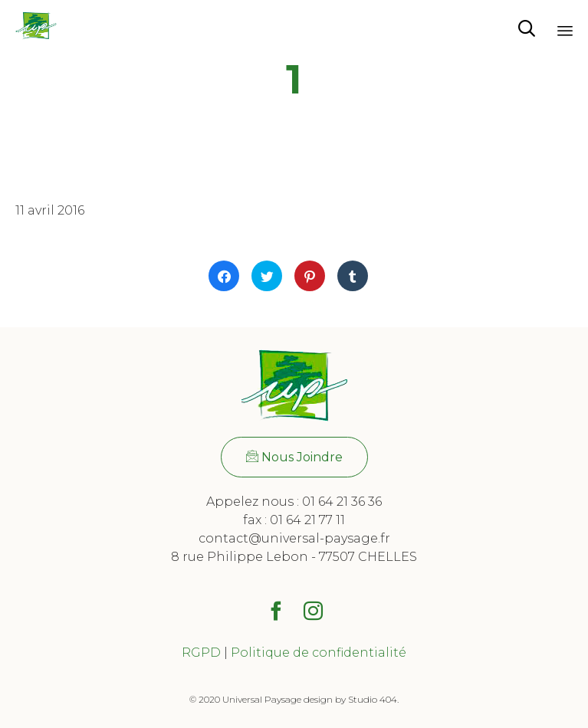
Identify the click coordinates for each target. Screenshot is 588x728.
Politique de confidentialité (319, 653)
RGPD (201, 653)
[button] (294, 457)
